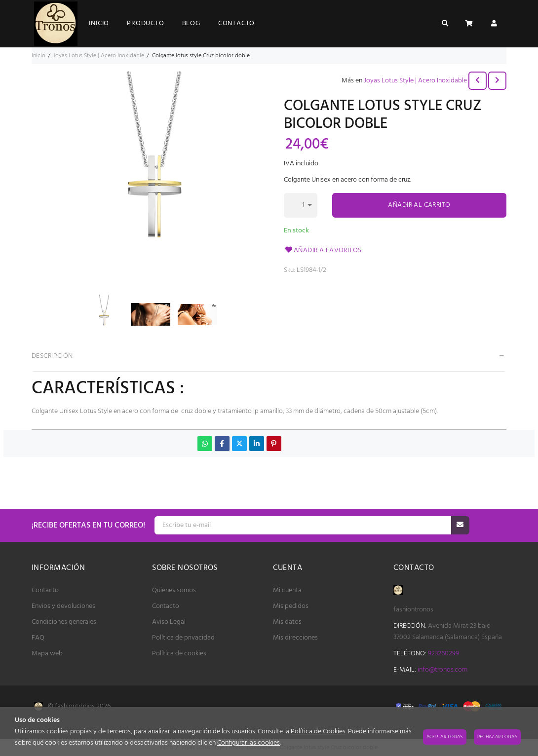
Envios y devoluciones (63, 606)
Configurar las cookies (249, 743)
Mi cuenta (287, 590)
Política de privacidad (183, 638)
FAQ (38, 638)
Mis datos (287, 622)
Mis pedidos (291, 606)
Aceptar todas (445, 737)
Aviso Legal (169, 622)
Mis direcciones (295, 638)
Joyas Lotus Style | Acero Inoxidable (415, 81)
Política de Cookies (318, 732)
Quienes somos (174, 590)
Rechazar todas (497, 737)
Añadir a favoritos (323, 250)
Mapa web (47, 654)
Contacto (45, 590)
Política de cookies (179, 654)
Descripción (52, 356)
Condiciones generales (64, 622)
